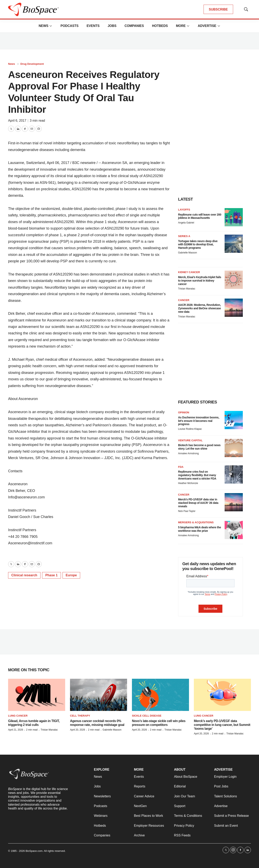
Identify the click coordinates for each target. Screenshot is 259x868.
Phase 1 (51, 575)
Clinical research (24, 575)
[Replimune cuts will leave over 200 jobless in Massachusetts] (234, 217)
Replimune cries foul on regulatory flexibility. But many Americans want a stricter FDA (197, 475)
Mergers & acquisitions (196, 522)
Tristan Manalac (187, 289)
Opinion (184, 412)
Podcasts (70, 26)
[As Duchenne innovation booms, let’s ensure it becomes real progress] (234, 420)
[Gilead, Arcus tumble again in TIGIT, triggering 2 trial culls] (37, 695)
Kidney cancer (189, 272)
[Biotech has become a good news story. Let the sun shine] (234, 448)
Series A (184, 236)
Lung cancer (18, 716)
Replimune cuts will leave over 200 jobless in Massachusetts (200, 216)
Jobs (112, 26)
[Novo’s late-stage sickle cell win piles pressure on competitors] (160, 695)
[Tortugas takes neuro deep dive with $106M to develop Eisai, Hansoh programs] (234, 244)
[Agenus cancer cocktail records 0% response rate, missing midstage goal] (99, 695)
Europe (71, 575)
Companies (134, 26)
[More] (51, 26)
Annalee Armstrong (188, 453)
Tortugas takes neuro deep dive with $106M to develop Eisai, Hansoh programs (198, 245)
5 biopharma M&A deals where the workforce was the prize (200, 529)
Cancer (184, 300)
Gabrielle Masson (187, 253)
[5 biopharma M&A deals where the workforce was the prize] (234, 530)
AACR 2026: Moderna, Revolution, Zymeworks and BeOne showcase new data (200, 308)
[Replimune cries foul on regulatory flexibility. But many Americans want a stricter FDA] (234, 474)
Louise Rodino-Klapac (190, 429)
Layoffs (184, 210)
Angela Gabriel (186, 223)
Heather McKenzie (188, 483)
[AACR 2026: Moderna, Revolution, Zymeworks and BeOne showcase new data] (234, 308)
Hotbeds (160, 26)
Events (93, 26)
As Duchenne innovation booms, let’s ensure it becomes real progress (199, 421)
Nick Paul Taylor (187, 511)
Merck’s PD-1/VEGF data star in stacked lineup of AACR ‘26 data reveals (198, 503)
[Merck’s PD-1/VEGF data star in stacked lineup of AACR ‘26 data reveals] (234, 502)
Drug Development (32, 64)
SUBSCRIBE (218, 9)
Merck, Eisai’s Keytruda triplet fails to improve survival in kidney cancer (200, 281)
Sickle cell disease (147, 716)
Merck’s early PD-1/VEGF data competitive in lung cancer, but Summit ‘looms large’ (222, 725)
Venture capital (190, 440)
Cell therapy (80, 716)
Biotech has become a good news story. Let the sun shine (199, 447)
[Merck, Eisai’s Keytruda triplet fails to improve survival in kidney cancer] (234, 280)
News (44, 26)
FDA (181, 467)
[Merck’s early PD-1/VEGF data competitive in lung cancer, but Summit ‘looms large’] (222, 695)
